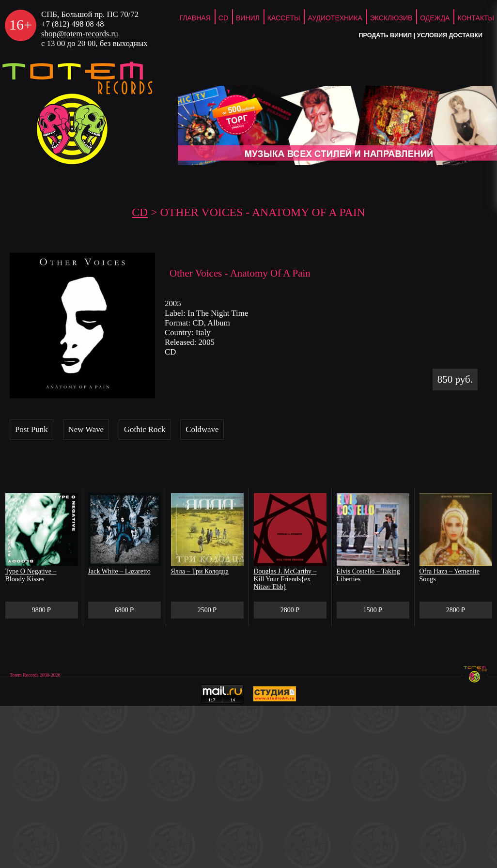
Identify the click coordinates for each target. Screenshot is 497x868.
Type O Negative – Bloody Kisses (31, 575)
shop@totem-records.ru (80, 34)
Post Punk (31, 429)
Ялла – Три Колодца (200, 571)
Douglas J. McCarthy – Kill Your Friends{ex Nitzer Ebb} (285, 579)
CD (223, 18)
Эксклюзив (391, 18)
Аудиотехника (335, 18)
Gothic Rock (145, 429)
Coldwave (202, 429)
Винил (248, 18)
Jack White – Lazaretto (119, 571)
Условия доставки (450, 35)
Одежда (435, 18)
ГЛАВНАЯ (195, 18)
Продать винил (385, 35)
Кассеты (284, 18)
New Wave (86, 429)
